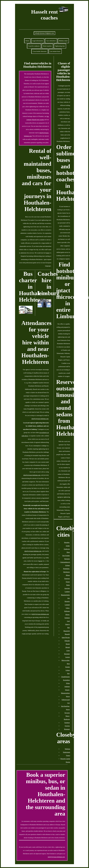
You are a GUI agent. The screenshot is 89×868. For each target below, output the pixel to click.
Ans (69, 598)
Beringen (67, 559)
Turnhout (67, 723)
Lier (69, 703)
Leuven (67, 657)
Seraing (68, 667)
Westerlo (67, 601)
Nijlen (68, 683)
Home (27, 41)
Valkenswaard (66, 700)
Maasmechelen (65, 595)
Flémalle (67, 641)
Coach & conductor (34, 46)
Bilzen (68, 575)
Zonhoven (67, 549)
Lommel (67, 605)
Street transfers (47, 46)
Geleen (68, 670)
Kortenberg (66, 680)
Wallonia (67, 749)
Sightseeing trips (60, 46)
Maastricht (67, 631)
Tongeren (67, 579)
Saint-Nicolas (66, 637)
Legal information (38, 41)
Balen (68, 585)
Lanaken (67, 592)
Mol (69, 628)
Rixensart (67, 729)
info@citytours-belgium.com (45, 33)
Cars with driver (51, 41)
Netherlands (67, 752)
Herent (68, 644)
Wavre (68, 696)
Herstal (68, 647)
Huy (69, 673)
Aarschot (67, 588)
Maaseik (67, 634)
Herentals (67, 654)
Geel (68, 621)
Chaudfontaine (65, 677)
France (68, 755)
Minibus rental (63, 41)
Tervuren (67, 713)
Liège (68, 651)
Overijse (67, 726)
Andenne (67, 687)
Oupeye (67, 624)
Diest (68, 552)
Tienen (68, 582)
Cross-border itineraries (40, 51)
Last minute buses (55, 51)
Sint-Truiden (66, 556)
